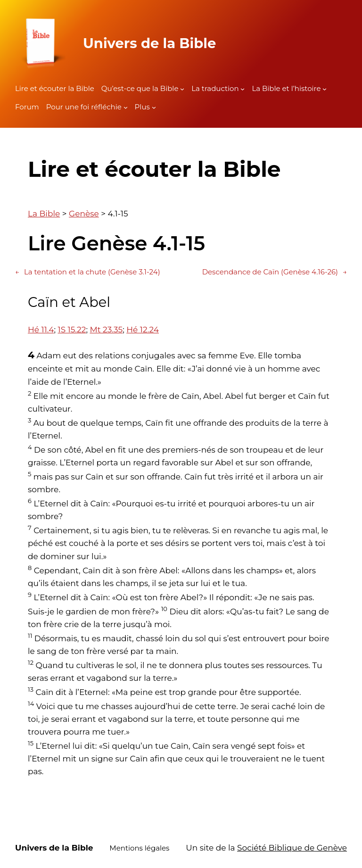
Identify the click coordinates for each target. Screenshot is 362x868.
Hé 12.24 (143, 330)
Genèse (84, 214)
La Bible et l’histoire (286, 88)
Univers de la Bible (149, 43)
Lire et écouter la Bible (55, 88)
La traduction (215, 88)
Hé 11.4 (41, 330)
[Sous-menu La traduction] (243, 89)
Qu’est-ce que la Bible (140, 88)
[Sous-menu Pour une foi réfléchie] (126, 107)
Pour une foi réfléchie (84, 107)
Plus (142, 107)
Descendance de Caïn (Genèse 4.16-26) (275, 272)
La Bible (44, 214)
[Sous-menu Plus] (154, 107)
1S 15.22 (72, 330)
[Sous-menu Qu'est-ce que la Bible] (182, 89)
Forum (27, 107)
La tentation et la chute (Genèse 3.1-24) (88, 272)
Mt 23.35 (106, 330)
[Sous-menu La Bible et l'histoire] (325, 89)
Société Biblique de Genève (292, 848)
